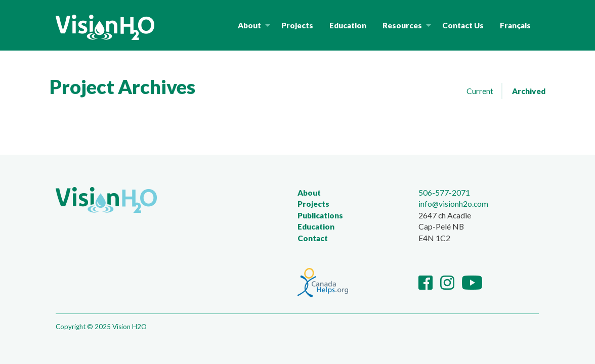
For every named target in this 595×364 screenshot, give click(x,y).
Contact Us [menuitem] (463, 25)
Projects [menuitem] (297, 25)
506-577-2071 (444, 192)
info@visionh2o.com (453, 203)
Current (480, 91)
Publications (320, 215)
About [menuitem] (249, 25)
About (309, 193)
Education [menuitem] (348, 25)
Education (316, 226)
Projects (313, 204)
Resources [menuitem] (402, 25)
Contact (313, 238)
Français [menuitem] (515, 25)
